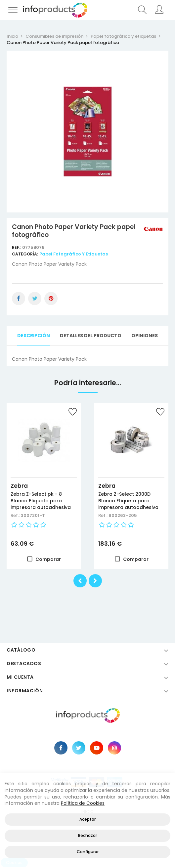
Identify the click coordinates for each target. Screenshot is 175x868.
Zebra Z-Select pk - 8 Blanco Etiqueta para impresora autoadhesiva (41, 501)
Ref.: (17, 247)
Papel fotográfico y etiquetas (74, 254)
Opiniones (145, 336)
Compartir (19, 298)
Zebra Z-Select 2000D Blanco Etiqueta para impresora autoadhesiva (128, 501)
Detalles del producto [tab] (91, 336)
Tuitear (35, 298)
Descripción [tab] (34, 336)
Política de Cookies (83, 803)
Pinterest (51, 298)
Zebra (19, 486)
